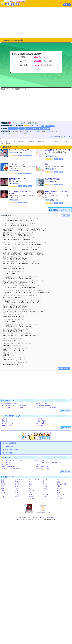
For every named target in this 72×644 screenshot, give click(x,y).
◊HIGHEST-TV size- (42, 404)
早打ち (17, 482)
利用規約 (43, 518)
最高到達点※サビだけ (52, 179)
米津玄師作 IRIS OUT (18, 179)
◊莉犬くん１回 (40, 423)
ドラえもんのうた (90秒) (17, 164)
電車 (2, 488)
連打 (30, 486)
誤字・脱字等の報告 (56, 137)
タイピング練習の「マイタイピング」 (28, 518)
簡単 (58, 480)
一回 (58, 486)
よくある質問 (7, 453)
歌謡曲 (31, 497)
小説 (2, 490)
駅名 (2, 486)
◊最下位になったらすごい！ (44, 469)
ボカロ (45, 480)
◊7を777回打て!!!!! (6, 465)
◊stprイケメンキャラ (7, 423)
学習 (16, 492)
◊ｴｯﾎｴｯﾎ (38, 465)
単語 (16, 497)
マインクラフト (62, 495)
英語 (44, 497)
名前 (30, 495)
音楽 (2, 482)
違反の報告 (67, 137)
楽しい (45, 484)
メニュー (67, 5)
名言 (2, 499)
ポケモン (32, 492)
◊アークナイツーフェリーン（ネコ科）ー (14, 408)
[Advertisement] (36, 22)
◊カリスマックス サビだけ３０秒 (11, 461)
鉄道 (58, 482)
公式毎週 (32, 499)
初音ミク (46, 486)
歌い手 (3, 492)
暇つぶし (60, 492)
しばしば (60, 497)
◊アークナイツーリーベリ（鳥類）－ (47, 408)
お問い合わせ (51, 518)
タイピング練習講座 (9, 443)
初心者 (45, 488)
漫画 (40, 129)
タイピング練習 (62, 484)
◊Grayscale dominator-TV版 (9, 404)
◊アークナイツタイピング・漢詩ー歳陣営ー (14, 406)
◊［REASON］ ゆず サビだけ (45, 425)
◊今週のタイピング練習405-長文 (11, 469)
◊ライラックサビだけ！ (8, 467)
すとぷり (46, 495)
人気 (2, 497)
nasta (13, 123)
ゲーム (3, 484)
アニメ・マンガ (13, 129)
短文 (30, 488)
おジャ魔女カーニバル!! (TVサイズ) (57, 150)
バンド (45, 492)
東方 (16, 490)
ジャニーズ (19, 484)
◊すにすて (39, 419)
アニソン (28, 129)
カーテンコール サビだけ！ (19, 150)
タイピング (19, 480)
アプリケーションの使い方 (12, 450)
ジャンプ (35, 129)
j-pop (17, 488)
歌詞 (43, 126)
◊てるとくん (5, 421)
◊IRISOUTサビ (40, 461)
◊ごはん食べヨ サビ (7, 463)
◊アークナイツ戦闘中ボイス (44, 406)
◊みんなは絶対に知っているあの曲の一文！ (49, 463)
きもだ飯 (60, 499)
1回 (44, 490)
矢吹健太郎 (46, 129)
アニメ (22, 129)
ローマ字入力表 (8, 446)
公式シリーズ (5, 495)
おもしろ (18, 486)
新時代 (47, 164)
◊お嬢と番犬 (5, 419)
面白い (59, 490)
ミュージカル (19, 495)
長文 (30, 484)
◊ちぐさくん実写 (41, 421)
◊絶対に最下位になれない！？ (45, 467)
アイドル (32, 490)
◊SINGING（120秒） (7, 425)
